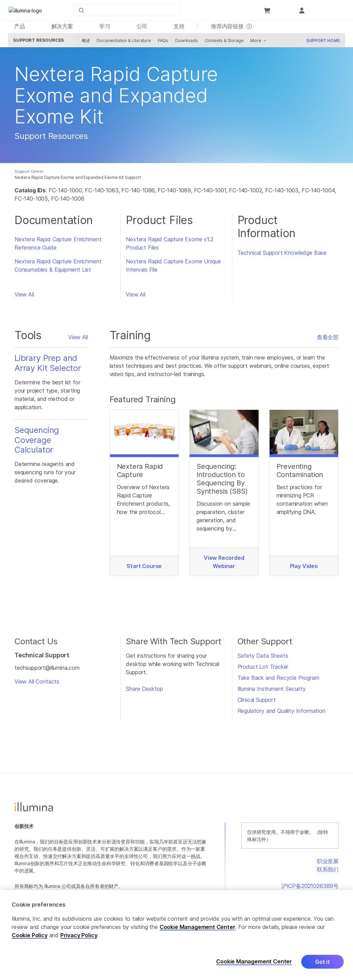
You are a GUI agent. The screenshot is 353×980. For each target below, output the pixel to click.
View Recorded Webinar (224, 564)
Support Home (322, 42)
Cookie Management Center (198, 927)
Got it (322, 962)
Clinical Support (257, 701)
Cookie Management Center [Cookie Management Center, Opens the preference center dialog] (254, 962)
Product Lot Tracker (263, 668)
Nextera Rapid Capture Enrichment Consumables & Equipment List (58, 267)
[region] (176, 935)
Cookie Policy (30, 935)
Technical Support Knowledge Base (282, 254)
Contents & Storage (223, 42)
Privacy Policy (79, 935)
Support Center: (29, 173)
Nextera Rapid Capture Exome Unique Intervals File (173, 267)
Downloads (185, 42)
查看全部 (328, 339)
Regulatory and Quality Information (281, 713)
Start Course (144, 568)
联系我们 (328, 871)
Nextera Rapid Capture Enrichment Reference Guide (58, 245)
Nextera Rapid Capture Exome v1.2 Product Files (169, 245)
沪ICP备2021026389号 (310, 888)
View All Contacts (37, 683)
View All (24, 296)
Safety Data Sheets (263, 657)
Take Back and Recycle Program (278, 679)
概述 (84, 42)
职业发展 (328, 863)
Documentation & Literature (123, 42)
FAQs (162, 42)
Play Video (304, 568)
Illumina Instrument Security (272, 690)
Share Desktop (144, 690)
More (255, 42)
